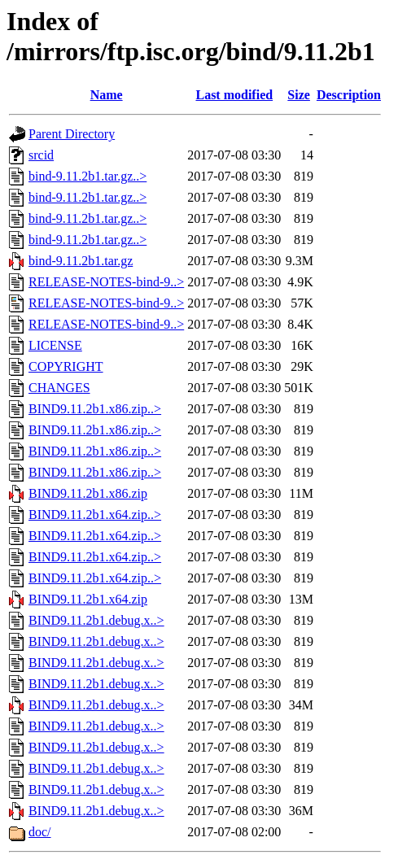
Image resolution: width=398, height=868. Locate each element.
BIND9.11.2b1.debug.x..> (96, 620)
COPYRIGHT (66, 366)
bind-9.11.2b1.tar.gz (81, 261)
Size (299, 95)
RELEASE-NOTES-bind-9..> (106, 282)
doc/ (40, 832)
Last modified (234, 95)
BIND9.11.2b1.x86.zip (88, 493)
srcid (41, 155)
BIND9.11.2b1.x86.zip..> (95, 409)
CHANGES (59, 388)
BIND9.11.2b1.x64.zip (88, 599)
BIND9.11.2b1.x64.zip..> (95, 515)
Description (349, 95)
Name (107, 95)
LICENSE (55, 345)
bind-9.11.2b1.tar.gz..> (87, 176)
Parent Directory (72, 134)
